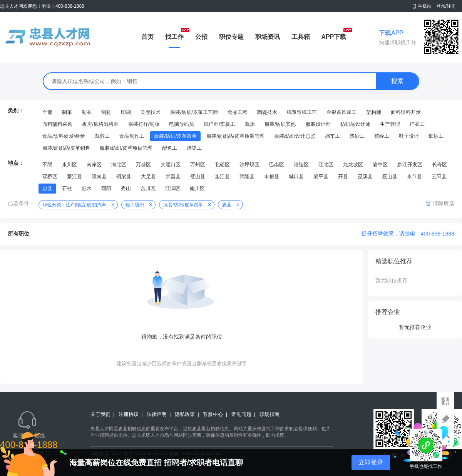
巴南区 (277, 165)
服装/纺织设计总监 (295, 136)
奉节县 (414, 176)
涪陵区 (301, 165)
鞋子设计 (409, 136)
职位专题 (231, 37)
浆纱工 (357, 136)
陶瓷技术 (267, 112)
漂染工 (194, 148)
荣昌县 (173, 176)
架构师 (374, 112)
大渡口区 (171, 165)
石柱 (67, 188)
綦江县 (74, 176)
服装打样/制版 (144, 124)
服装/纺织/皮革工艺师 (194, 112)
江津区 (173, 188)
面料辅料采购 (57, 124)
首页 (147, 37)
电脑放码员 (182, 124)
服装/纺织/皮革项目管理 (126, 148)
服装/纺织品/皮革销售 (66, 148)
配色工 (170, 148)
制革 (67, 112)
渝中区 (380, 165)
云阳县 (439, 176)
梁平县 (321, 176)
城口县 (296, 176)
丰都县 (272, 176)
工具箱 (301, 37)
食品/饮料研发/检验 (64, 136)
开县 (343, 176)
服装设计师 (318, 124)
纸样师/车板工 (219, 124)
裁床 (250, 124)
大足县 (148, 176)
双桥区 (50, 176)
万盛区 (143, 165)
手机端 (425, 6)
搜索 (397, 81)
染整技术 (151, 112)
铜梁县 (124, 176)
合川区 (148, 188)
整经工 (382, 136)
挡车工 (332, 136)
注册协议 (129, 414)
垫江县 (222, 176)
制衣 (87, 112)
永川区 (69, 165)
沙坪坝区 (249, 165)
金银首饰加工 (341, 112)
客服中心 (213, 414)
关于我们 (100, 414)
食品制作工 (132, 136)
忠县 (47, 188)
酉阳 (106, 188)
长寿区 (439, 165)
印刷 (126, 112)
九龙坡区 (353, 165)
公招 (201, 37)
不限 (47, 165)
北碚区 (222, 165)
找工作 (174, 37)
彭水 (87, 188)
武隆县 (247, 176)
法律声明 (157, 414)
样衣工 (417, 124)
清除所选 (443, 203)
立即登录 (371, 462)
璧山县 (198, 176)
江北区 (326, 165)
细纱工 (436, 136)
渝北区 (119, 165)
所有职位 (18, 234)
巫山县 (390, 176)
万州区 (198, 165)
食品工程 (238, 112)
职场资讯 (268, 37)
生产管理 (390, 124)
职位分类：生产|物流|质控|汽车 (74, 205)
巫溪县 (365, 176)
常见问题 (241, 414)
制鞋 (106, 112)
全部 (47, 112)
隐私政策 (185, 414)
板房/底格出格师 (100, 124)
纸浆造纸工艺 (302, 112)
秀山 (126, 188)
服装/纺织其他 (280, 124)
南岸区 (94, 165)
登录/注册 (446, 6)
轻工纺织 (135, 205)
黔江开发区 (410, 165)
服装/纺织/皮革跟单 (175, 136)
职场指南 (269, 414)
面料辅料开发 (406, 112)
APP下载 (334, 37)
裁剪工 (102, 136)
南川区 (197, 188)
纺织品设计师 (355, 124)
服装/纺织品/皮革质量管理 (235, 136)
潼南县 (99, 176)
